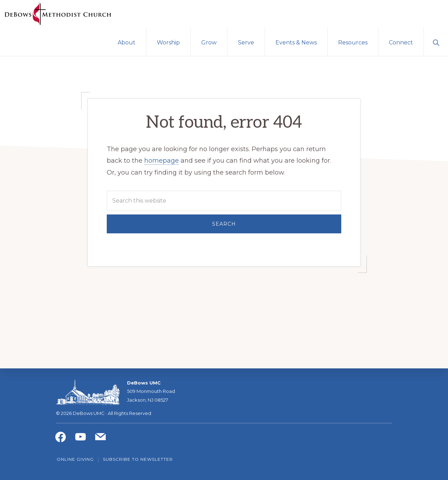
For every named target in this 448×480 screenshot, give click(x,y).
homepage (162, 161)
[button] (436, 42)
